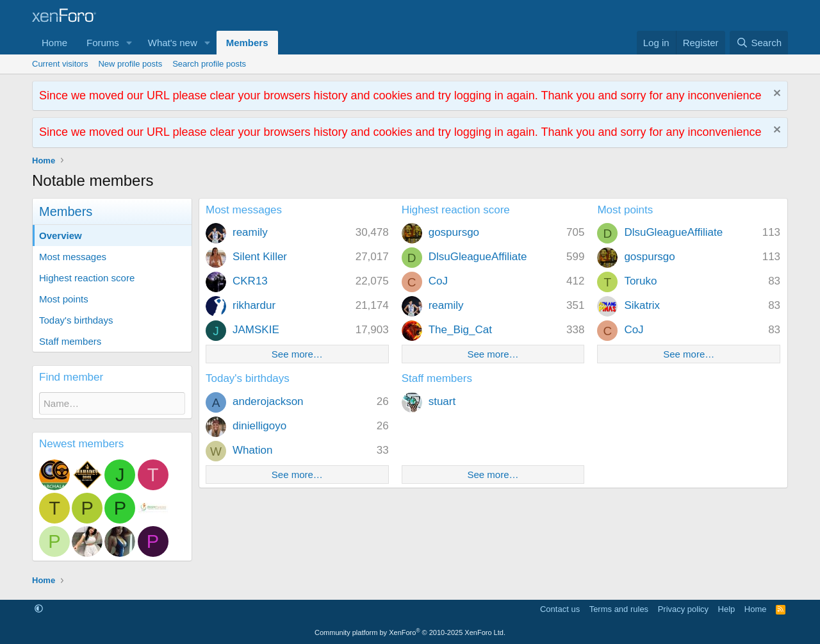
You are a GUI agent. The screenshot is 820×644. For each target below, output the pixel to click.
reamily (250, 232)
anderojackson (268, 401)
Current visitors (60, 64)
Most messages (73, 257)
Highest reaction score (87, 278)
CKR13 (250, 281)
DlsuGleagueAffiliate (478, 257)
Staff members (70, 341)
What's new (173, 43)
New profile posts (130, 64)
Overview (61, 235)
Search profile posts (209, 64)
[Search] (759, 43)
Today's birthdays (76, 320)
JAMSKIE (256, 330)
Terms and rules (619, 609)
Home (54, 43)
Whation (252, 450)
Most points (64, 299)
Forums (103, 43)
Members (247, 43)
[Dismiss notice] (775, 95)
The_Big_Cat (460, 330)
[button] (129, 43)
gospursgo (454, 232)
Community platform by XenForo (410, 632)
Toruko (640, 281)
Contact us (560, 609)
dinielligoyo (259, 426)
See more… (297, 354)
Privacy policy (683, 609)
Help (727, 609)
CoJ (438, 281)
